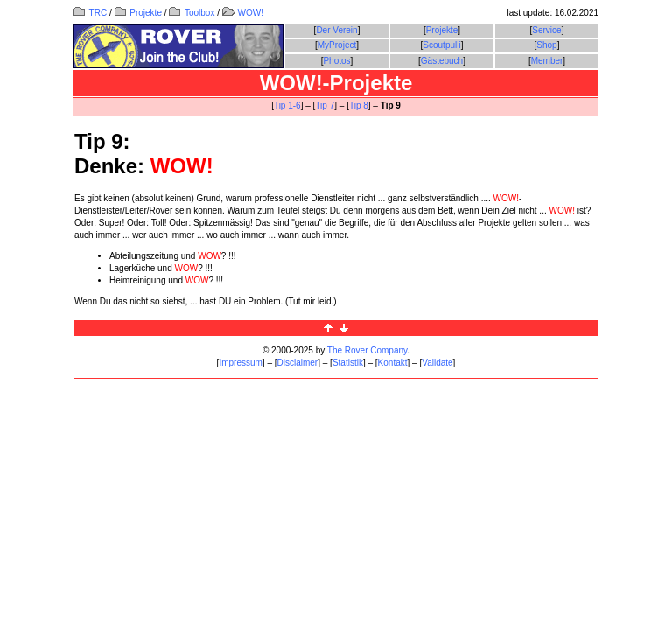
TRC (90, 13)
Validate (437, 363)
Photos (336, 61)
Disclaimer (298, 363)
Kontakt (393, 363)
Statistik (348, 363)
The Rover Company (367, 350)
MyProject (337, 45)
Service (546, 30)
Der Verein (336, 30)
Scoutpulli (441, 45)
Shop (546, 45)
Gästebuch (442, 61)
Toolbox (192, 13)
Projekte (138, 13)
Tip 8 (359, 105)
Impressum (240, 363)
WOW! (243, 13)
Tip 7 (325, 105)
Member (547, 61)
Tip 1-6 (287, 105)
